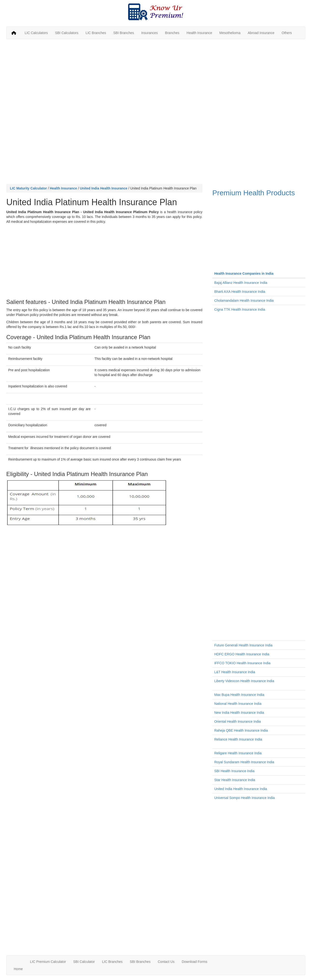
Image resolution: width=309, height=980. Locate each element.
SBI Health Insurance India (234, 771)
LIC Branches (96, 33)
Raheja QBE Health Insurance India (241, 730)
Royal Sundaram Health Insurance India (244, 762)
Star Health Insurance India (235, 780)
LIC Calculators (36, 33)
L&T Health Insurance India (235, 672)
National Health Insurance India (238, 704)
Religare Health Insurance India (238, 753)
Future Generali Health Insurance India (243, 645)
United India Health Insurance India (241, 789)
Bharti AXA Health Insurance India (240, 292)
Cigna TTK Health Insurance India (240, 309)
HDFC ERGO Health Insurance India (242, 654)
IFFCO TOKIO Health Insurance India (242, 663)
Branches (172, 33)
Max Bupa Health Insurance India (239, 695)
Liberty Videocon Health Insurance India (244, 681)
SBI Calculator (84, 962)
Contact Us (166, 962)
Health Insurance (199, 33)
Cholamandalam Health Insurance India (244, 301)
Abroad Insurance (261, 33)
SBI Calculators (67, 33)
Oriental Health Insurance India (238, 721)
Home (18, 969)
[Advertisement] (156, 78)
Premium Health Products (259, 227)
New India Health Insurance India (239, 713)
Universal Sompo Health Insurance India (245, 798)
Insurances (150, 33)
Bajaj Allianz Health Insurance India (241, 283)
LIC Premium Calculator (48, 962)
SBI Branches (124, 33)
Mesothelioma (230, 33)
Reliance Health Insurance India (238, 739)
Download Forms (194, 962)
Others (287, 33)
